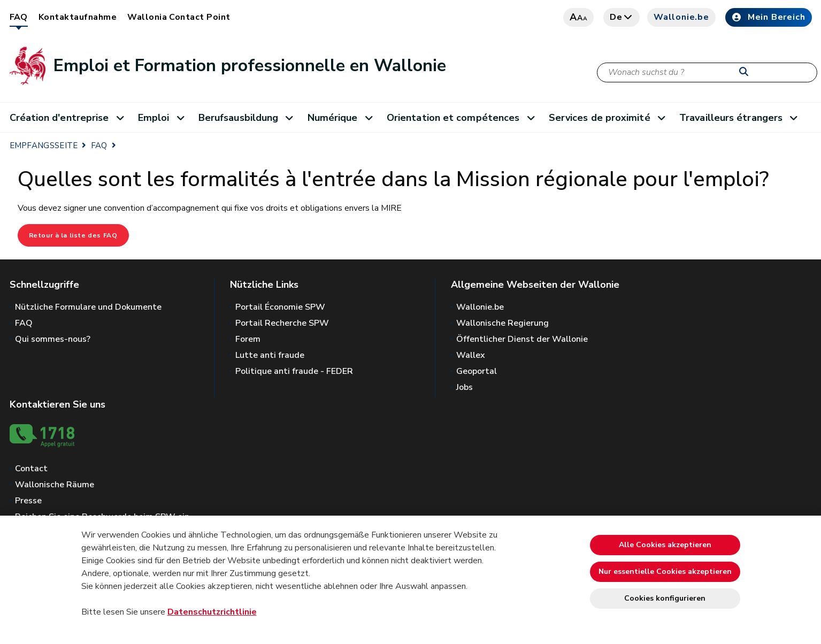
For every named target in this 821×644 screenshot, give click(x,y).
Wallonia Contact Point (179, 17)
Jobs (465, 387)
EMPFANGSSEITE (44, 145)
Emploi (165, 118)
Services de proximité (611, 118)
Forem (248, 339)
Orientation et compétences (465, 118)
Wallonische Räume (55, 485)
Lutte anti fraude (270, 355)
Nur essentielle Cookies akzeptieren (665, 572)
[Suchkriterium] (707, 72)
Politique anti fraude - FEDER (294, 371)
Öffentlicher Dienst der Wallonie (522, 339)
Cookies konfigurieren (665, 598)
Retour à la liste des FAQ (73, 235)
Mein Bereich (769, 17)
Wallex (471, 355)
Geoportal (477, 371)
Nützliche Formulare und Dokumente (88, 307)
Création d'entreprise (71, 118)
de (621, 17)
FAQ (19, 17)
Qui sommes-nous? (53, 339)
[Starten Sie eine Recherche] (746, 72)
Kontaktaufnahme (78, 17)
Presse (28, 501)
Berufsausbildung (250, 118)
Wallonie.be (681, 17)
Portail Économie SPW (280, 307)
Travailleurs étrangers (742, 118)
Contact (31, 469)
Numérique (344, 118)
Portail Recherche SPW (282, 323)
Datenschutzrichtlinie (212, 612)
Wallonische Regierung (502, 323)
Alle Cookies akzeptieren (665, 545)
